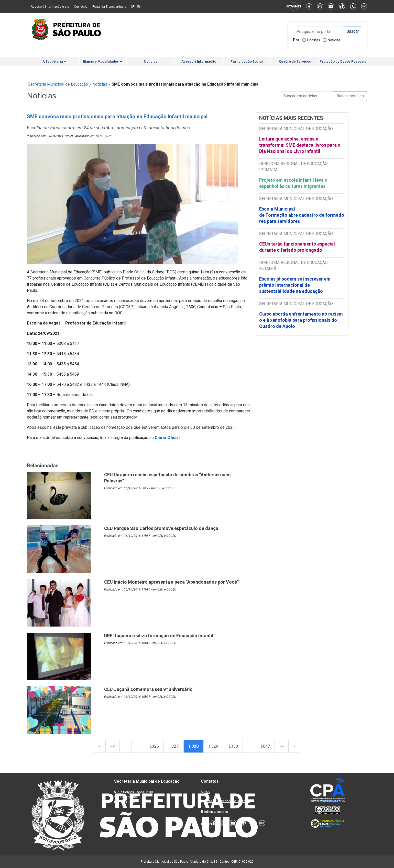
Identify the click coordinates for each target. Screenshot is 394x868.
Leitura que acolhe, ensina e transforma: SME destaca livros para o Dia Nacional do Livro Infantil (300, 145)
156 (207, 792)
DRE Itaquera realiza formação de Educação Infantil (159, 636)
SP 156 (136, 7)
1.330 (233, 746)
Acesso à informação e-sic (50, 7)
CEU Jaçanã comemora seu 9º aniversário (148, 689)
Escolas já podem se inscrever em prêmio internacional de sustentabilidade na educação (295, 285)
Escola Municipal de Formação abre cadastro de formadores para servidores (302, 215)
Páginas (314, 40)
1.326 (154, 746)
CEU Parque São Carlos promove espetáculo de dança (161, 528)
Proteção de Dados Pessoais (343, 61)
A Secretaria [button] (54, 61)
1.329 (213, 746)
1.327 (174, 746)
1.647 (265, 746)
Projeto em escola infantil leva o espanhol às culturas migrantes (293, 183)
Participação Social (247, 61)
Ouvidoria (81, 7)
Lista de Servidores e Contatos (228, 801)
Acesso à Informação (199, 61)
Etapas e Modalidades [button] (103, 61)
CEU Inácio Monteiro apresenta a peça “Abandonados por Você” (171, 582)
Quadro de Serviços (295, 61)
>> (282, 746)
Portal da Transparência (109, 7)
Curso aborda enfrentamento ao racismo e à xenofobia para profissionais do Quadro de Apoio (301, 320)
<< (113, 746)
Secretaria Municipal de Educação (58, 84)
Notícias (334, 40)
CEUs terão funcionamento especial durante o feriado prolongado (297, 247)
